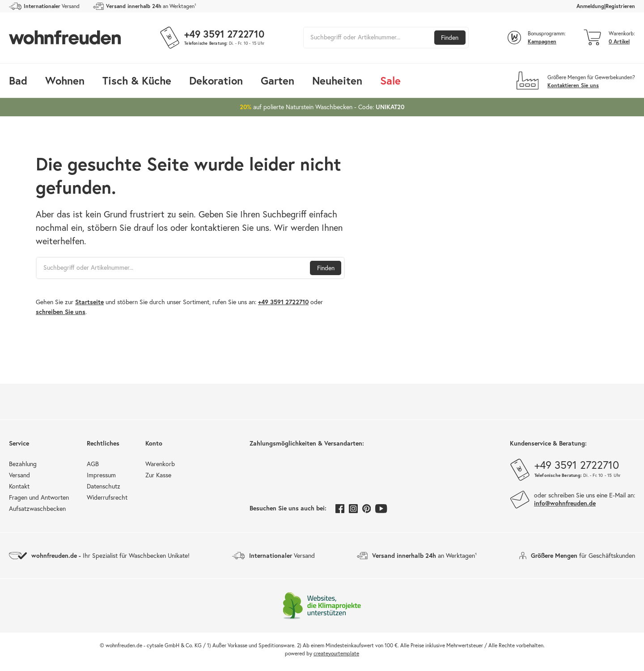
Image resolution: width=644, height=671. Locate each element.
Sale (390, 81)
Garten (278, 81)
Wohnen (65, 81)
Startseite (89, 302)
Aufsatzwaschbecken (37, 508)
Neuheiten (337, 81)
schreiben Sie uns (61, 312)
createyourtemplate (336, 653)
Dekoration (216, 81)
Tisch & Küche (137, 81)
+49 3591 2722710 (283, 302)
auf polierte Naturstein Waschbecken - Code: (322, 107)
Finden (450, 37)
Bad (18, 81)
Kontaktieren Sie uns (573, 85)
